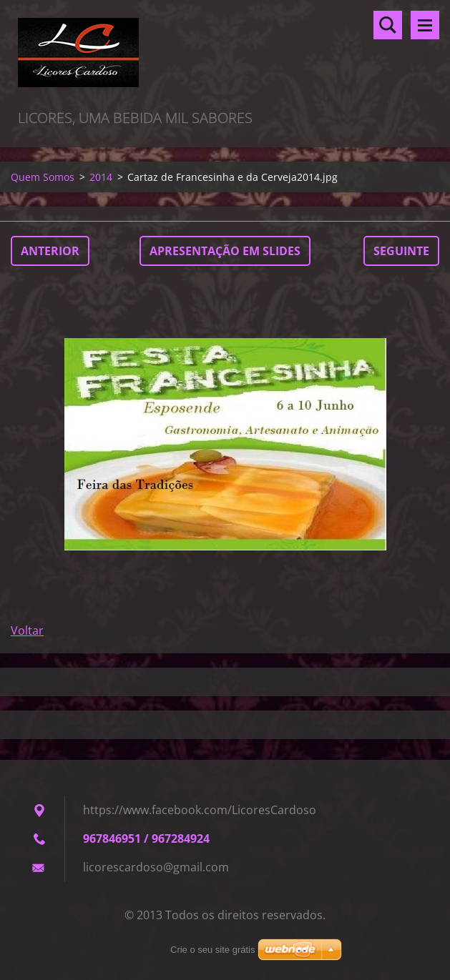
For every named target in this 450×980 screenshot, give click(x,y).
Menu (425, 25)
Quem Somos (43, 177)
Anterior (50, 251)
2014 (101, 177)
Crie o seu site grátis (213, 950)
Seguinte (401, 251)
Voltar (27, 630)
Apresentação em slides (225, 251)
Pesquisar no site (388, 25)
